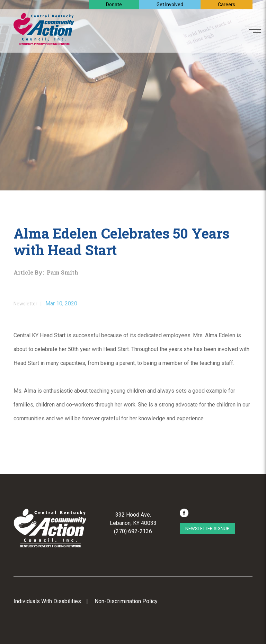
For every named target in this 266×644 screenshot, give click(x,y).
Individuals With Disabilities (47, 601)
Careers (227, 5)
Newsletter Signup (207, 529)
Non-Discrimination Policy (126, 601)
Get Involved (170, 5)
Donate (114, 5)
